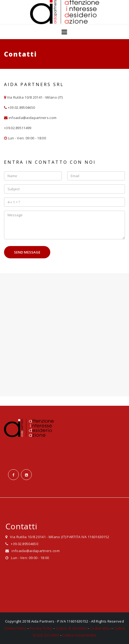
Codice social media (79, 635)
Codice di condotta (71, 628)
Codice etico (100, 628)
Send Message (27, 252)
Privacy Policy (41, 628)
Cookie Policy (15, 628)
